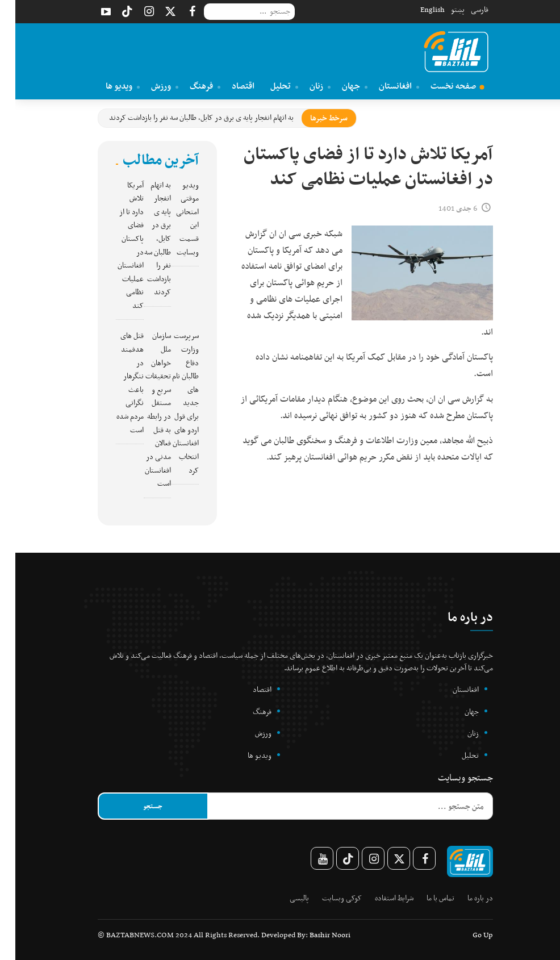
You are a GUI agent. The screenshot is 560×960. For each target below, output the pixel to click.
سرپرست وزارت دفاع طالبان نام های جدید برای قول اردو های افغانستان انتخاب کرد (170, 402)
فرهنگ (190, 86)
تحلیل (269, 86)
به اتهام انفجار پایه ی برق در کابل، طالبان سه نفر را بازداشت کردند (186, 117)
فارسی (464, 9)
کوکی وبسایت (327, 898)
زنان (305, 86)
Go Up (467, 935)
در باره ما (465, 898)
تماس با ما (425, 898)
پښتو (442, 9)
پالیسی (284, 898)
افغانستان (384, 86)
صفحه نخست (442, 86)
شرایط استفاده (379, 898)
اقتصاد (228, 86)
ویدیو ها (107, 86)
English (417, 9)
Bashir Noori (315, 935)
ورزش (149, 86)
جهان (339, 86)
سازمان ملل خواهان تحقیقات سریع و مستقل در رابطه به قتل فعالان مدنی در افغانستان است (143, 409)
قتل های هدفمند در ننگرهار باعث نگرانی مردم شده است (115, 382)
